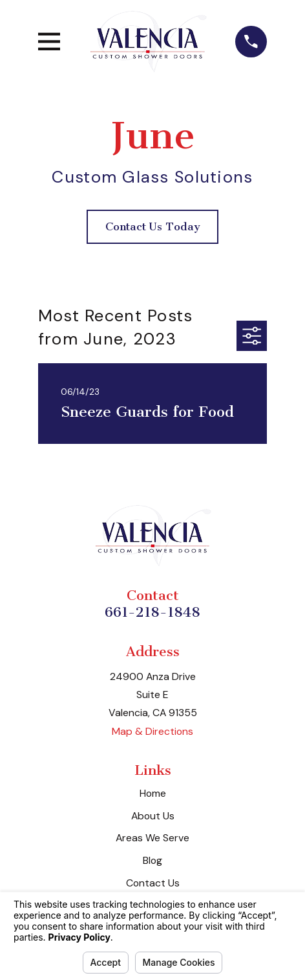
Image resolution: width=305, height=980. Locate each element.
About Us (153, 816)
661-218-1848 (152, 612)
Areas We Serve (152, 838)
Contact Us (153, 883)
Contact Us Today (153, 226)
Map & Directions (152, 731)
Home (153, 793)
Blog (152, 860)
